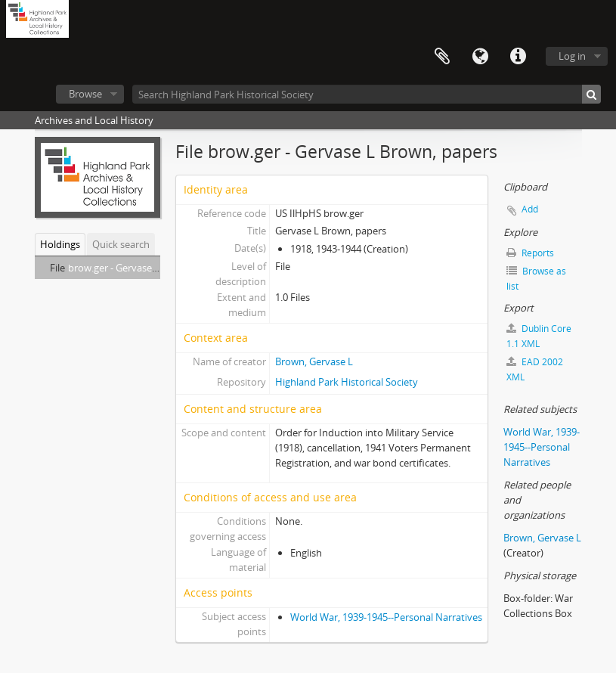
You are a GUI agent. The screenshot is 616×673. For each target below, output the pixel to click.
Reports (530, 253)
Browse (85, 94)
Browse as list (536, 279)
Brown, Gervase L (314, 361)
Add (530, 209)
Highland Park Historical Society (347, 382)
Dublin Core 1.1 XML (539, 336)
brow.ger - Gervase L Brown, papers (147, 268)
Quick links (518, 57)
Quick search (121, 244)
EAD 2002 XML (535, 369)
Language (480, 57)
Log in (572, 56)
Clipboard (442, 57)
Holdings (60, 244)
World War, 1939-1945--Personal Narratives (386, 617)
